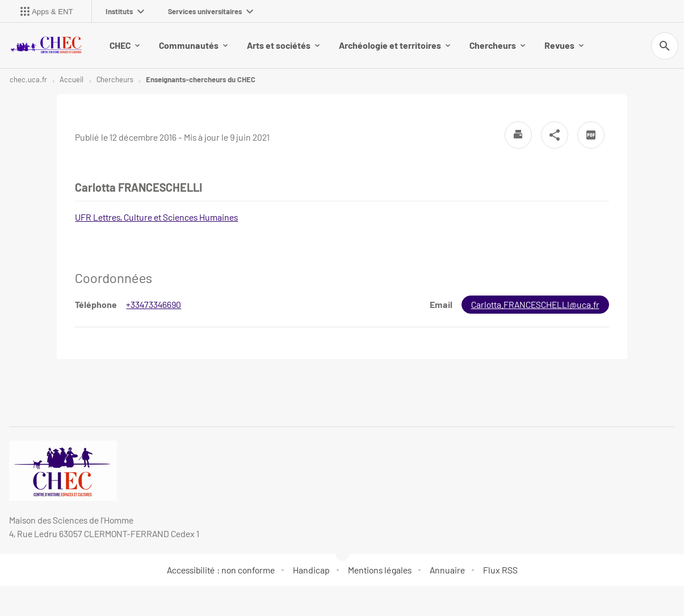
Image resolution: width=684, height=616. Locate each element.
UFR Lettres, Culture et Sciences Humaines (156, 217)
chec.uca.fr (28, 79)
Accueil (72, 79)
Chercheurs (497, 45)
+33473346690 (154, 304)
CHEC (125, 45)
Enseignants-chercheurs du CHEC (201, 79)
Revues (564, 45)
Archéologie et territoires (395, 45)
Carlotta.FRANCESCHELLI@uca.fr (535, 304)
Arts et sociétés (283, 45)
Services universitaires (211, 11)
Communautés (193, 45)
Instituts (125, 11)
